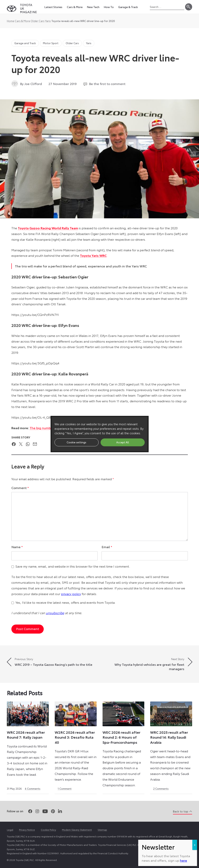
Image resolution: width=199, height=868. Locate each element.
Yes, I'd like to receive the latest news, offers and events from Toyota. (65, 602)
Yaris (48, 21)
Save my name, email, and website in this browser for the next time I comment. (73, 566)
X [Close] (195, 118)
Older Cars (38, 21)
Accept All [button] (123, 442)
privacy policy (71, 594)
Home (10, 21)
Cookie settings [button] (76, 442)
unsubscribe (55, 613)
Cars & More (22, 21)
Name (17, 547)
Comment (20, 488)
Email (107, 547)
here (184, 134)
